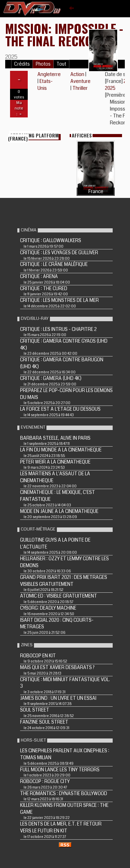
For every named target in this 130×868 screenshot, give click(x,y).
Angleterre (49, 74)
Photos (43, 64)
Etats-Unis (45, 85)
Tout (61, 64)
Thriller (80, 88)
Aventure (80, 81)
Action (77, 74)
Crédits (22, 64)
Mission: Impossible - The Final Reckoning (64, 34)
